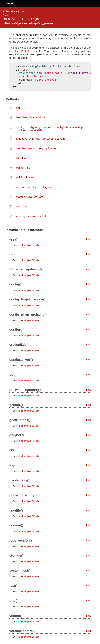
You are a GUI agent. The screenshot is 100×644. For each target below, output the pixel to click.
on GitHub (33, 245)
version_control (37, 216)
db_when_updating (54, 139)
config (20, 127)
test (18, 206)
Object (36, 19)
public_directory (26, 177)
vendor (20, 216)
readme (33, 187)
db (38, 139)
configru (21, 130)
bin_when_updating (35, 117)
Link (88, 239)
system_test (36, 197)
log (24, 158)
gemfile (20, 148)
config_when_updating (69, 127)
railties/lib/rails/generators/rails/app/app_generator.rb (29, 23)
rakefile (20, 187)
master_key (23, 168)
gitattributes (35, 148)
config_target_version (40, 127)
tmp (26, 206)
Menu (7, 3)
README (27, 51)
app (18, 108)
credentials (36, 130)
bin (18, 117)
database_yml (24, 139)
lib (17, 158)
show (24, 245)
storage (21, 197)
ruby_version (48, 187)
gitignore (51, 148)
